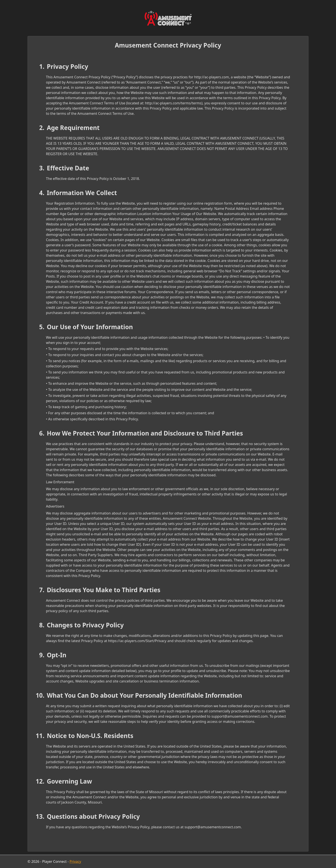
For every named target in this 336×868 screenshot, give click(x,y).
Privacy (75, 861)
